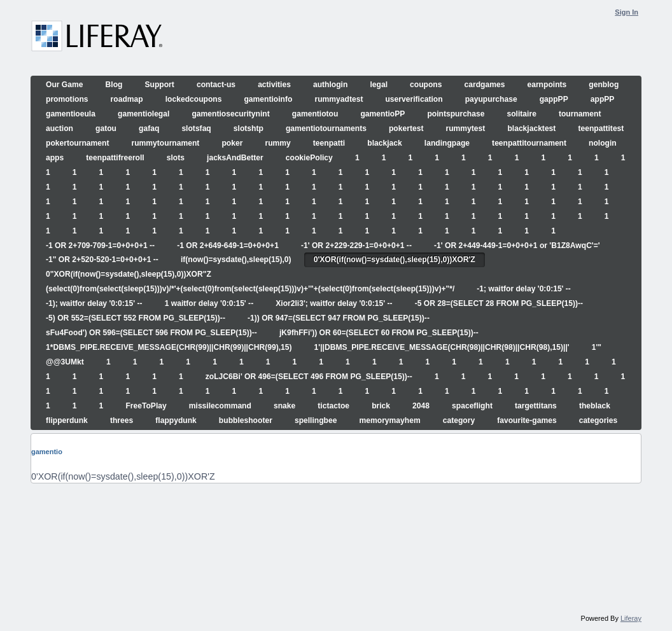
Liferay (631, 618)
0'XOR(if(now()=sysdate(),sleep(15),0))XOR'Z (123, 476)
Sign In (626, 12)
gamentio (47, 452)
